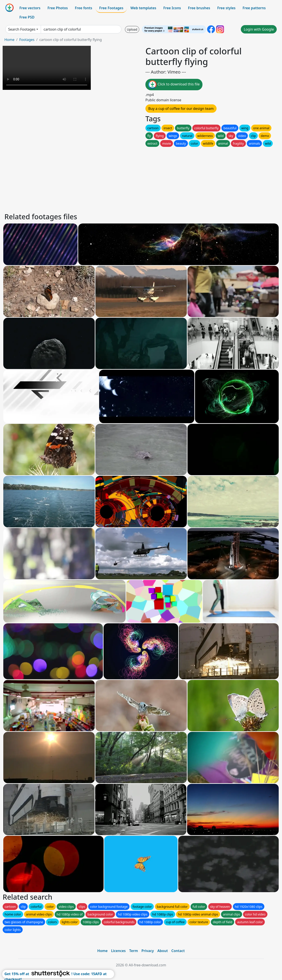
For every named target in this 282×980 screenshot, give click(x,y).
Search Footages (22, 29)
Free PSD (27, 17)
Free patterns (254, 8)
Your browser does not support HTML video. (47, 68)
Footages (27, 40)
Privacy (148, 951)
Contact (178, 951)
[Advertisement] (136, 179)
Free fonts (84, 8)
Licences (118, 951)
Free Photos (58, 8)
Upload (132, 29)
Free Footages (111, 8)
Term (134, 951)
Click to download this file (174, 85)
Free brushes (199, 8)
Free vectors (30, 8)
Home (9, 40)
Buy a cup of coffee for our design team (181, 109)
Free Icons (172, 8)
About (162, 951)
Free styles (226, 8)
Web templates (143, 8)
